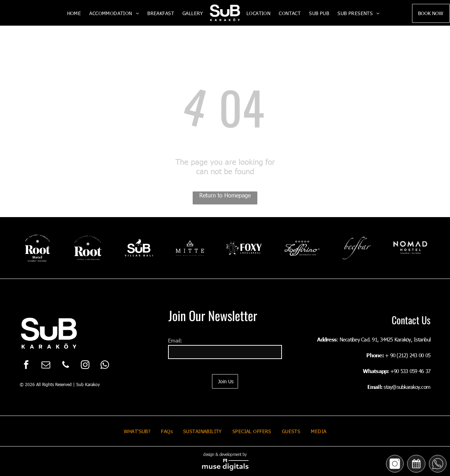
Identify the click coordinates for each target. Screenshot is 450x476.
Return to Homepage (225, 195)
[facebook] (26, 366)
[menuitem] (74, 13)
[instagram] (85, 366)
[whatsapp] (105, 366)
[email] (46, 366)
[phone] (66, 366)
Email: (175, 340)
